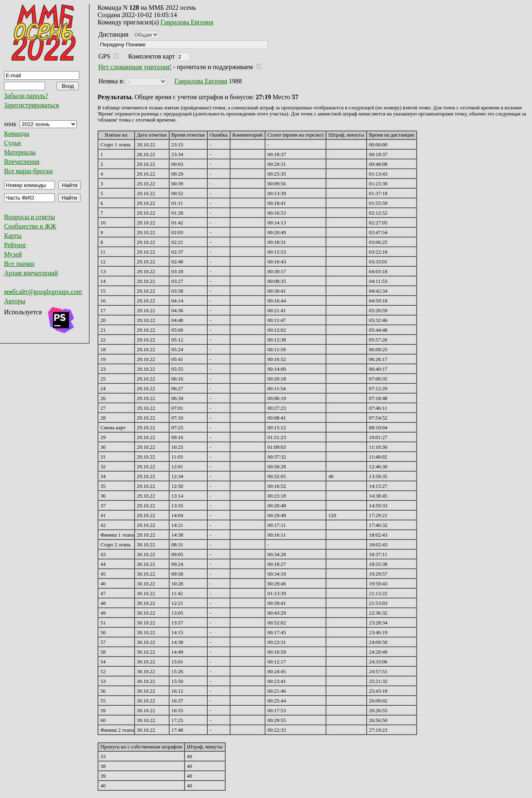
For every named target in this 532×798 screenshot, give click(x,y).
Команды (17, 134)
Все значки (19, 264)
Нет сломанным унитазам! (135, 67)
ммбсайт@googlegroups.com (43, 292)
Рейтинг (15, 245)
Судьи (12, 143)
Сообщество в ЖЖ (30, 226)
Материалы (20, 152)
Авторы (15, 301)
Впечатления (22, 162)
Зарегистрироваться (31, 105)
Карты (13, 236)
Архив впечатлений (31, 273)
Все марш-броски (28, 171)
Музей (13, 254)
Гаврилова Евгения (187, 22)
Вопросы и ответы (29, 217)
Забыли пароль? (26, 96)
